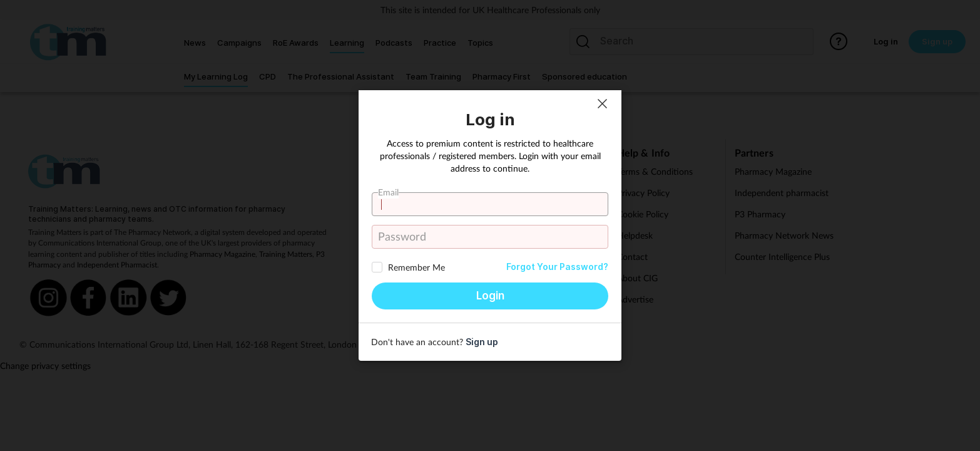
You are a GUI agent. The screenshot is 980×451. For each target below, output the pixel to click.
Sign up (482, 342)
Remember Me (416, 267)
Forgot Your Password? (557, 267)
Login (490, 296)
